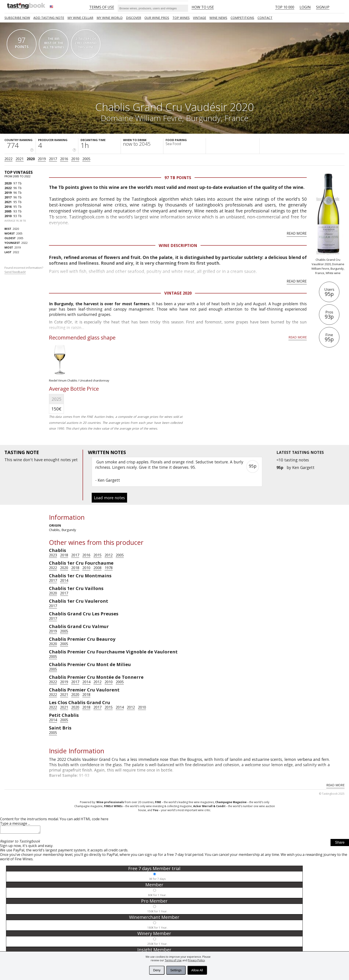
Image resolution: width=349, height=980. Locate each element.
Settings (176, 970)
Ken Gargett (303, 467)
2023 (53, 555)
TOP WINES (181, 18)
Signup (323, 7)
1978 (109, 568)
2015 (97, 555)
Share (340, 844)
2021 (20, 159)
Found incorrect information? (24, 270)
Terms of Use (173, 960)
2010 (75, 159)
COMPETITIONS (242, 18)
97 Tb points (178, 178)
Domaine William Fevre (141, 118)
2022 (8, 159)
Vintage (200, 18)
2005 (86, 159)
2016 (64, 159)
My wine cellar (80, 18)
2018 (64, 555)
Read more (297, 233)
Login (305, 7)
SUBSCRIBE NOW (17, 18)
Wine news (218, 18)
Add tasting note (49, 18)
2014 (64, 580)
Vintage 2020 (178, 293)
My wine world (110, 18)
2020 (31, 159)
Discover (134, 18)
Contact (265, 18)
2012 (109, 555)
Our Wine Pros (157, 18)
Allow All (197, 970)
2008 (97, 568)
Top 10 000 (285, 7)
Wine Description (178, 245)
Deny (157, 970)
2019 (42, 159)
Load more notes (109, 498)
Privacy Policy (196, 960)
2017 (53, 159)
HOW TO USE (203, 7)
